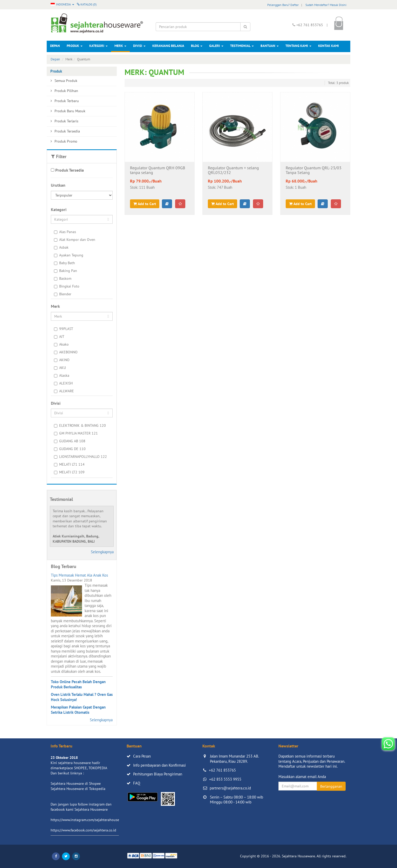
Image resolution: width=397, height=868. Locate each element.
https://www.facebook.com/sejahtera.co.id (83, 830)
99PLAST (64, 329)
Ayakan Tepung (69, 255)
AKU (60, 368)
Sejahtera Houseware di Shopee (76, 783)
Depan (55, 46)
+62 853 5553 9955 (225, 779)
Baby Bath (64, 263)
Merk (120, 46)
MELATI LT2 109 (69, 472)
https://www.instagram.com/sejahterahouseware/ (89, 820)
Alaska (62, 375)
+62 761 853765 (222, 770)
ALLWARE (64, 391)
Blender (63, 294)
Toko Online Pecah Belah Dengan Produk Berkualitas (78, 684)
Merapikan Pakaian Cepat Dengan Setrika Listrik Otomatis (78, 710)
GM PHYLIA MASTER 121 (76, 433)
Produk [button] (75, 46)
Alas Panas (65, 232)
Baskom (63, 278)
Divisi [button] (139, 46)
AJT (59, 337)
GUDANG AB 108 (70, 441)
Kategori (98, 46)
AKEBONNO (66, 352)
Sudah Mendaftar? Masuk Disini (326, 5)
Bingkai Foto (67, 286)
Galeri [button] (216, 46)
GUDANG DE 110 (70, 449)
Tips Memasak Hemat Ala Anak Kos (79, 575)
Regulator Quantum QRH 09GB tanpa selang (158, 170)
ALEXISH (63, 383)
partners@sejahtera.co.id (230, 788)
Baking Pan (66, 271)
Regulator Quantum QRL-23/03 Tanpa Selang (314, 170)
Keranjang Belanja (168, 46)
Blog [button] (197, 46)
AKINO (62, 360)
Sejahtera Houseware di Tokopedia (78, 789)
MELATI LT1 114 (69, 464)
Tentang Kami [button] (298, 46)
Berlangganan (331, 786)
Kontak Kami (328, 46)
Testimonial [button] (242, 46)
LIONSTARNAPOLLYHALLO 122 (80, 457)
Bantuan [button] (270, 46)
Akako (61, 344)
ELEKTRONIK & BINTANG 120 (80, 425)
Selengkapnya (102, 552)
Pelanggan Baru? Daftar (283, 5)
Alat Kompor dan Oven (75, 240)
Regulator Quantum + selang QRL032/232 (233, 170)
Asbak (61, 247)
